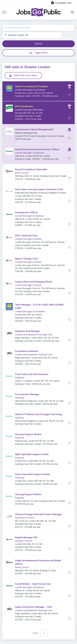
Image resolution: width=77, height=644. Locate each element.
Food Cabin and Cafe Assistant (32, 374)
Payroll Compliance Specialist (31, 169)
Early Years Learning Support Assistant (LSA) (39, 189)
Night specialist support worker (32, 454)
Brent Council (22, 173)
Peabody (20, 378)
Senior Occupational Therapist (32, 86)
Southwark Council (25, 518)
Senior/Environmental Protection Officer (37, 149)
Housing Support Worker (28, 434)
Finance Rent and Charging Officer (34, 282)
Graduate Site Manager (27, 331)
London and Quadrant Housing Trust (34, 335)
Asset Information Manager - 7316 (33, 607)
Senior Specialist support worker (33, 474)
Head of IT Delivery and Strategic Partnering (38, 414)
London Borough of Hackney (29, 153)
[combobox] (38, 28)
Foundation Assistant (27, 351)
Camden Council (24, 541)
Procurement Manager (27, 394)
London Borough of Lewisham (30, 90)
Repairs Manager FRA (26, 537)
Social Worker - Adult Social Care (33, 584)
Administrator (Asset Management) (34, 129)
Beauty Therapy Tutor (27, 259)
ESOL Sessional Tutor (26, 236)
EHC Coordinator (24, 106)
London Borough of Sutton (28, 239)
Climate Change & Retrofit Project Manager (38, 514)
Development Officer (26, 212)
